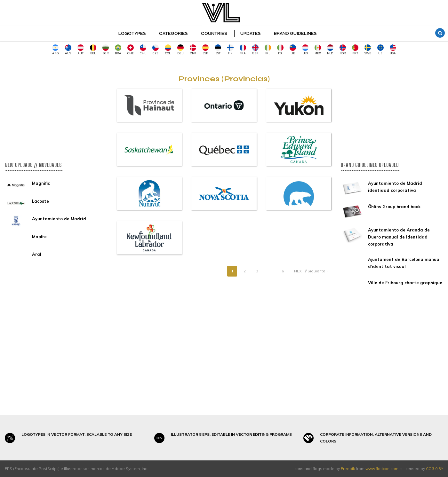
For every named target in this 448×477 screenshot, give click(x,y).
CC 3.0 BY (435, 469)
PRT (355, 50)
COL (168, 50)
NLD (330, 50)
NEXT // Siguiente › (311, 271)
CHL (143, 50)
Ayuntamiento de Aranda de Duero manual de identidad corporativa (399, 237)
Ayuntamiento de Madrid (59, 219)
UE (380, 50)
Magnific (41, 183)
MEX (318, 50)
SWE (368, 50)
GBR (255, 50)
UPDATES (251, 34)
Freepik (348, 469)
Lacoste (40, 201)
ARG (56, 50)
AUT (81, 50)
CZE (156, 50)
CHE (131, 50)
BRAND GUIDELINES (295, 34)
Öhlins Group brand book (394, 207)
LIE (293, 50)
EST (218, 50)
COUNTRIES (214, 34)
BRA (118, 50)
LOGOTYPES (132, 34)
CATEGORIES (173, 34)
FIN (230, 50)
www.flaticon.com (382, 469)
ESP (205, 50)
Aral (37, 254)
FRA (243, 50)
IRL (268, 50)
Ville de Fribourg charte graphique (405, 283)
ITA (280, 50)
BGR (106, 50)
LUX (305, 50)
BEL (93, 50)
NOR (343, 50)
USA (393, 50)
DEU (180, 50)
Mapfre (39, 237)
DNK (193, 50)
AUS (68, 50)
